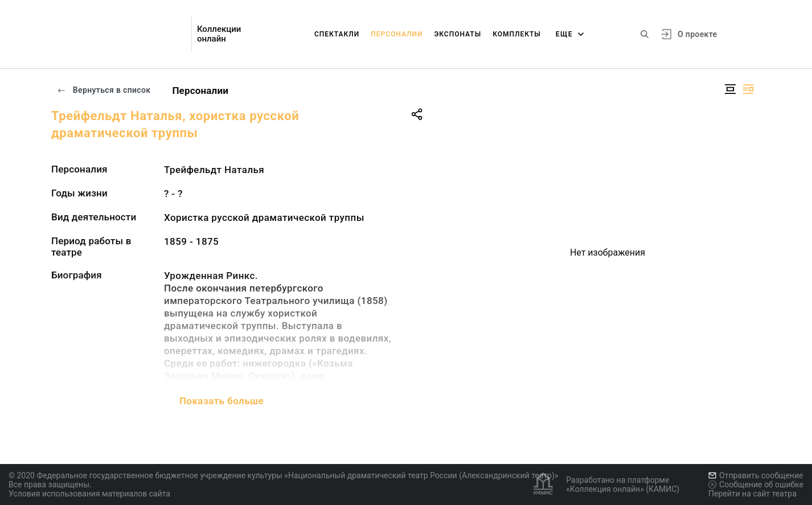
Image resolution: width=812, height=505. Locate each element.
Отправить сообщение (756, 475)
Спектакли (337, 34)
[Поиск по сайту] (645, 34)
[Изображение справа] (748, 89)
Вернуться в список (104, 90)
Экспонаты (458, 34)
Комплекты (517, 34)
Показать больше (222, 401)
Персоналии (397, 34)
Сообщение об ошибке (756, 485)
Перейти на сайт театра (752, 494)
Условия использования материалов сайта (89, 494)
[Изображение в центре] (730, 89)
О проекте (697, 34)
